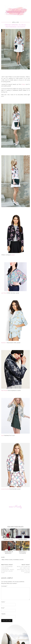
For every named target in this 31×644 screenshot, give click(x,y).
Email (3, 608)
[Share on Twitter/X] (6, 557)
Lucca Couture (5, 489)
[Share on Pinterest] (7, 557)
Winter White (23, 539)
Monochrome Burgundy (8, 552)
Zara (2, 435)
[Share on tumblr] (8, 557)
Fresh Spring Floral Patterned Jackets (13, 560)
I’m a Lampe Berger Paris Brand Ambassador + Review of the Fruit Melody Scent (8, 569)
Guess (23, 84)
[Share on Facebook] (6, 557)
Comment (4, 586)
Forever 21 (4, 343)
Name (3, 602)
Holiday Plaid (8, 539)
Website (3, 614)
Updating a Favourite (23, 552)
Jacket (13, 255)
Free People (4, 390)
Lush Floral (4, 293)
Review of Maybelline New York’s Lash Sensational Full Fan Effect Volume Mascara (23, 569)
